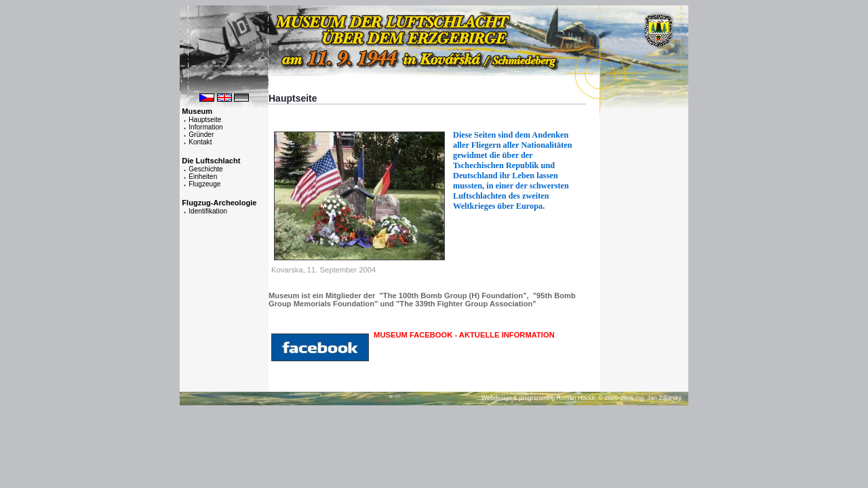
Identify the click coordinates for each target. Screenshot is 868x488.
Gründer (201, 135)
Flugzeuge (204, 184)
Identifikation (208, 211)
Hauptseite (205, 120)
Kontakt (200, 142)
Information (205, 127)
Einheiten (203, 177)
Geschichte (205, 169)
